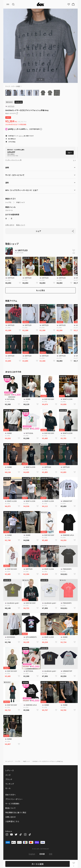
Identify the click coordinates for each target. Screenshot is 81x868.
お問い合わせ (10, 225)
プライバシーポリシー (14, 799)
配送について (21, 225)
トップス (8, 202)
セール (8, 788)
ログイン (21, 136)
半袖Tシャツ (20, 202)
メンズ (8, 775)
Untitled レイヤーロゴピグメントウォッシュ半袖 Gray (48, 761)
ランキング (10, 784)
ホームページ (9, 761)
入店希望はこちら (12, 821)
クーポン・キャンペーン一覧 (13, 160)
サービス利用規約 (12, 804)
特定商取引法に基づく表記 (16, 812)
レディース (10, 770)
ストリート (9, 210)
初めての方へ (11, 795)
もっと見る (40, 290)
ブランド (9, 779)
